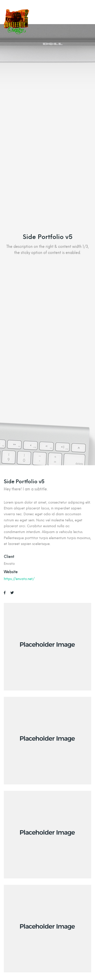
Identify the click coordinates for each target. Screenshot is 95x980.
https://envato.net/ (19, 579)
